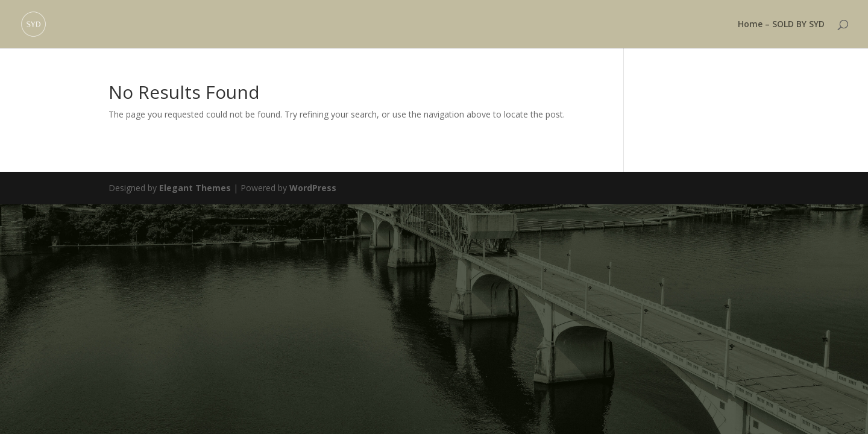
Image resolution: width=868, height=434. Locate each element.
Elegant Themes (195, 188)
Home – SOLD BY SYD (781, 25)
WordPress (313, 188)
